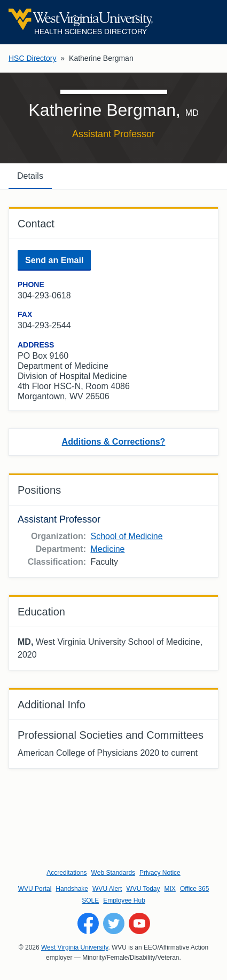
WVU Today (143, 889)
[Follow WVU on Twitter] (114, 923)
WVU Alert (107, 889)
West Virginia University (75, 947)
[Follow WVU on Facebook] (88, 923)
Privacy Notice (160, 873)
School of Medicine (126, 536)
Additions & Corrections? (114, 442)
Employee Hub (124, 900)
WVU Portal (35, 889)
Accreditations (66, 873)
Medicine (107, 549)
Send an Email (54, 260)
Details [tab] (30, 176)
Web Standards (113, 873)
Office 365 (194, 889)
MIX (170, 889)
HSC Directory (32, 58)
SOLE (90, 900)
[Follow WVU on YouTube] (139, 923)
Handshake (72, 889)
